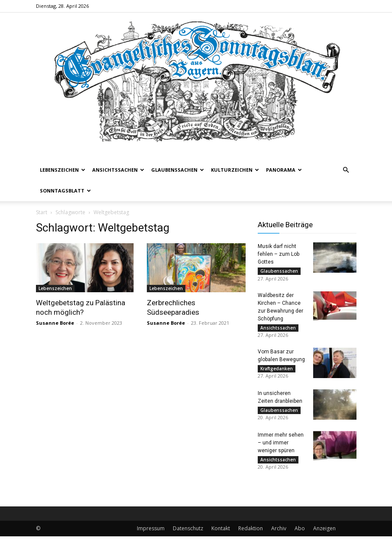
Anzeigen (324, 537)
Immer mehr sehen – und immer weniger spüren (281, 449)
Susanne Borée (55, 323)
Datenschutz (188, 537)
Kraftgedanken (277, 372)
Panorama (284, 170)
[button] (346, 170)
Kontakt (221, 537)
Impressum (151, 537)
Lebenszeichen (63, 170)
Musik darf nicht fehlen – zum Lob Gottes (279, 254)
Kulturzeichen (235, 170)
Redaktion (251, 537)
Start (42, 212)
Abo (300, 537)
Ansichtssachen (118, 170)
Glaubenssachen (178, 170)
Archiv (279, 537)
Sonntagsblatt (65, 191)
